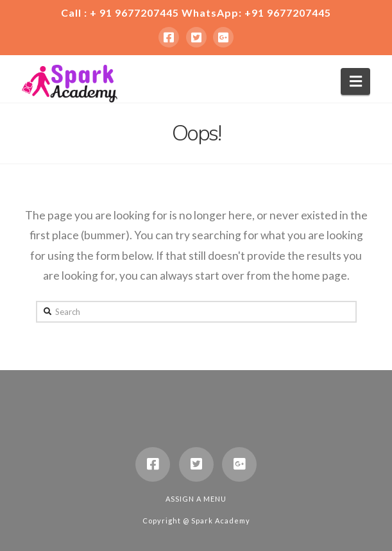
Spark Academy (221, 521)
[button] (356, 81)
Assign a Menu (196, 499)
